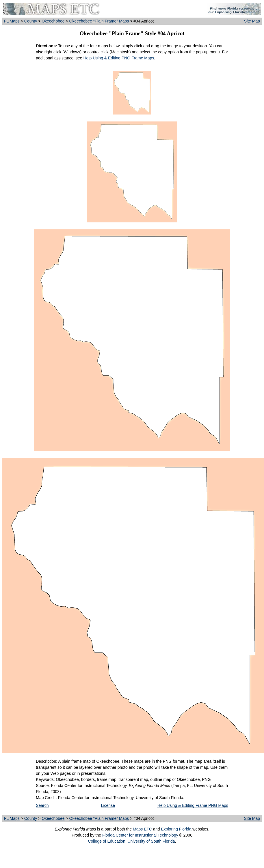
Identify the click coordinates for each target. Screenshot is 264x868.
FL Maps (12, 21)
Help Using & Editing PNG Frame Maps (119, 58)
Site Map (252, 21)
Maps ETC (142, 829)
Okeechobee (53, 21)
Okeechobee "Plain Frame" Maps (99, 21)
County (31, 21)
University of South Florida (151, 841)
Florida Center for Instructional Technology (140, 835)
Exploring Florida (176, 829)
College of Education (106, 841)
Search (42, 805)
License (108, 805)
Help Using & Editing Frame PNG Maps (193, 805)
